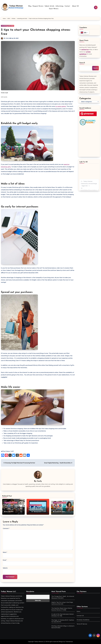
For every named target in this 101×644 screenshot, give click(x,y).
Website (5, 568)
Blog (30, 6)
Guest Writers (54, 9)
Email (5, 560)
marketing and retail (8, 26)
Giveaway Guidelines (83, 620)
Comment (6, 528)
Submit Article (49, 6)
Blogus (61, 642)
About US (75, 6)
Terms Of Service (82, 624)
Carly (7, 38)
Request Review (38, 6)
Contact (67, 6)
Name (5, 552)
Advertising (59, 6)
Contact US (80, 616)
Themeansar (69, 642)
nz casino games (61, 106)
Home (78, 611)
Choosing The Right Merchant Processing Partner (36, 507)
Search (82, 63)
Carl (36, 509)
